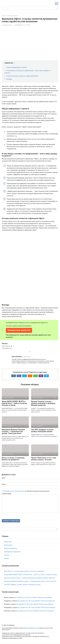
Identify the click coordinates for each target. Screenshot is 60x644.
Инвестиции (8, 545)
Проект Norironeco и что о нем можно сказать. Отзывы (44, 459)
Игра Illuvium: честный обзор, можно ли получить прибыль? (24, 572)
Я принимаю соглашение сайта (14, 491)
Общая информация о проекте (17, 67)
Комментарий (6, 494)
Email (4, 484)
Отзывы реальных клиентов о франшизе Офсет (23, 76)
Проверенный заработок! (19, 330)
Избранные (8, 542)
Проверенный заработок (12, 552)
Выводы (9, 79)
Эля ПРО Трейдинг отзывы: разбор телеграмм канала (42, 431)
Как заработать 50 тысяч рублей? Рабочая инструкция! (33, 598)
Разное (6, 555)
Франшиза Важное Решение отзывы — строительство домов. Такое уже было (13, 431)
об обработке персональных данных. (26, 491)
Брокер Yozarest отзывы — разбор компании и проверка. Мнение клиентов (43, 403)
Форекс (7, 559)
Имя (4, 478)
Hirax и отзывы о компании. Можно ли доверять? (13, 459)
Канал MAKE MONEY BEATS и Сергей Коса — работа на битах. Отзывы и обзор (15, 403)
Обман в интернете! (11, 549)
